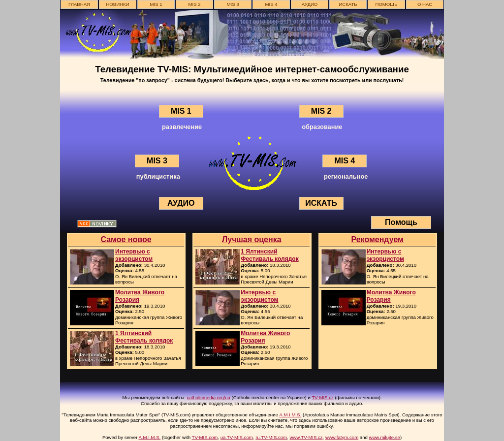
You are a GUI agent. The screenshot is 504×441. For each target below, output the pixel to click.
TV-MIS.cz (323, 397)
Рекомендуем (377, 239)
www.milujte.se (384, 437)
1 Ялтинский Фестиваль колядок (144, 337)
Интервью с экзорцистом (134, 255)
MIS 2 (194, 4)
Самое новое (126, 239)
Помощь (386, 4)
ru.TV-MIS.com (271, 437)
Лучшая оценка (252, 239)
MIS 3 (233, 4)
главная (79, 4)
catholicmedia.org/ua (208, 397)
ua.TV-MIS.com (237, 437)
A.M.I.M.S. (291, 415)
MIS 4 (271, 4)
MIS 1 (156, 4)
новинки (117, 4)
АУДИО (310, 4)
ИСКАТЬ (348, 4)
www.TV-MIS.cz (306, 437)
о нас (425, 4)
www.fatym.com (342, 437)
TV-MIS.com (205, 437)
